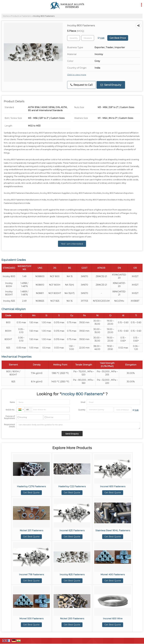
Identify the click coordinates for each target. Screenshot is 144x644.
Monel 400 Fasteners (113, 574)
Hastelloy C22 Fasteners (72, 486)
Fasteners (26, 16)
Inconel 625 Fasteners (72, 530)
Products (15, 16)
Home (6, 16)
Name (12, 402)
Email (83, 402)
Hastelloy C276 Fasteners (31, 486)
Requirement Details (9, 426)
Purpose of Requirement (9, 417)
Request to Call (81, 85)
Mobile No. (10, 410)
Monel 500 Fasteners (31, 619)
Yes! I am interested (72, 244)
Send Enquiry (111, 85)
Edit (101, 38)
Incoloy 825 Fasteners (72, 574)
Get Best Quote (31, 493)
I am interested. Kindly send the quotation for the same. (78, 426)
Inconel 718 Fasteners (31, 574)
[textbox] (88, 38)
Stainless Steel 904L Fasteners (113, 530)
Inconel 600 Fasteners (113, 486)
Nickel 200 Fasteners (72, 619)
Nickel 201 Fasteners (31, 530)
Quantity (82, 410)
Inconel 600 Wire (113, 619)
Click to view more (77, 75)
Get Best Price (118, 38)
